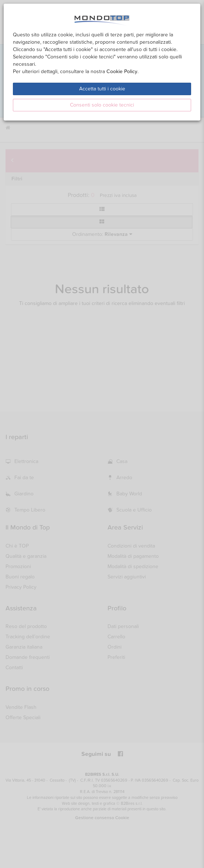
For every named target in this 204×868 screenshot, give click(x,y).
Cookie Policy (122, 71)
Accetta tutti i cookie (102, 89)
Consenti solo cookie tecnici (102, 105)
